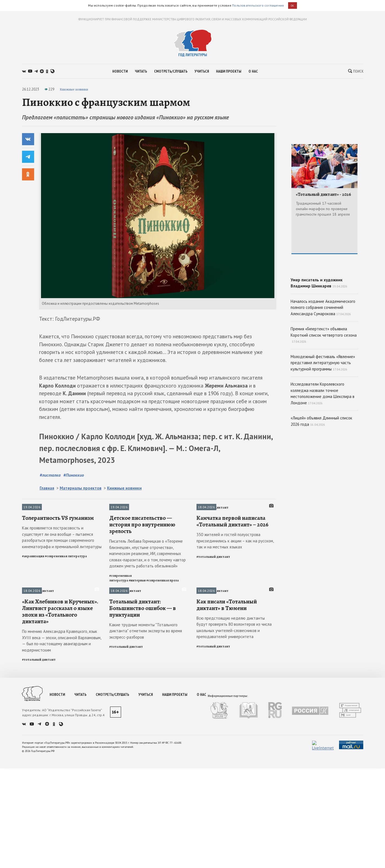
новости (120, 71)
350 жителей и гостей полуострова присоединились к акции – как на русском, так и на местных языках (235, 778)
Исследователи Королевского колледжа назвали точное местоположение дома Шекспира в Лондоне (323, 433)
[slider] (158, 567)
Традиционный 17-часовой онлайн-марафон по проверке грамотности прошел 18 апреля (323, 209)
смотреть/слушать (171, 71)
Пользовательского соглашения (258, 5)
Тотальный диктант (212, 695)
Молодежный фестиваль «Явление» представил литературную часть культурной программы (323, 402)
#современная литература (66, 793)
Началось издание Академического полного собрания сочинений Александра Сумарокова (323, 347)
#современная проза (163, 817)
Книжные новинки (74, 89)
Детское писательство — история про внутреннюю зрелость (142, 762)
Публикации (32, 695)
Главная (47, 676)
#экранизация (33, 793)
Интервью (117, 695)
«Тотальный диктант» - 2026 (323, 194)
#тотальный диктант (213, 794)
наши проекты (229, 71)
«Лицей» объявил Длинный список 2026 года (321, 460)
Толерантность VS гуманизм (58, 755)
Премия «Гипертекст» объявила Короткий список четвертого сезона (324, 374)
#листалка (50, 662)
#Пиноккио (74, 662)
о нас (253, 71)
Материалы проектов (81, 676)
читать (141, 71)
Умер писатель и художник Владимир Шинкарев (324, 299)
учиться (202, 71)
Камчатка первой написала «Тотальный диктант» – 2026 (232, 758)
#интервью (137, 817)
